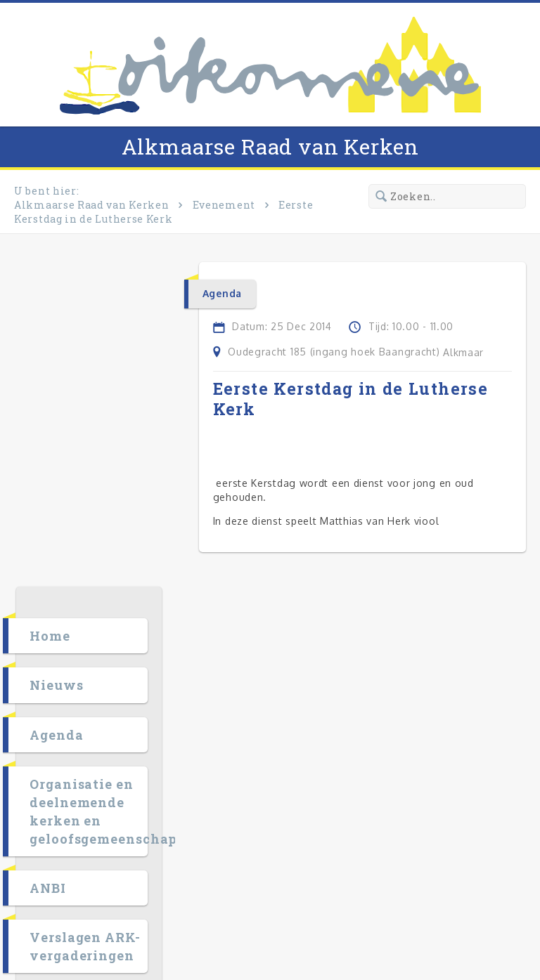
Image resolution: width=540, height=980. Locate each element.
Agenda (68, 410)
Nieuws (68, 360)
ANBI (60, 563)
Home (62, 311)
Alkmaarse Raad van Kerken (270, 146)
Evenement (224, 205)
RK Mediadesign (466, 908)
